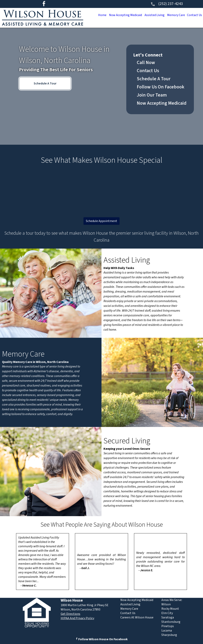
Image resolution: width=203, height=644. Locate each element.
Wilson (166, 604)
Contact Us (194, 15)
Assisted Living (151, 15)
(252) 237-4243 (167, 4)
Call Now (146, 63)
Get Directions (70, 614)
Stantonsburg (171, 622)
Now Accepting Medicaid (120, 15)
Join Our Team (152, 95)
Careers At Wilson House (137, 617)
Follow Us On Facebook (161, 87)
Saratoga (168, 617)
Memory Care (174, 15)
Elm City (167, 613)
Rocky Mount (170, 609)
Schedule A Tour (45, 83)
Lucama (167, 631)
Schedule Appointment (101, 221)
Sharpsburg (169, 635)
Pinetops (168, 626)
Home (95, 15)
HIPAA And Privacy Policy (77, 618)
